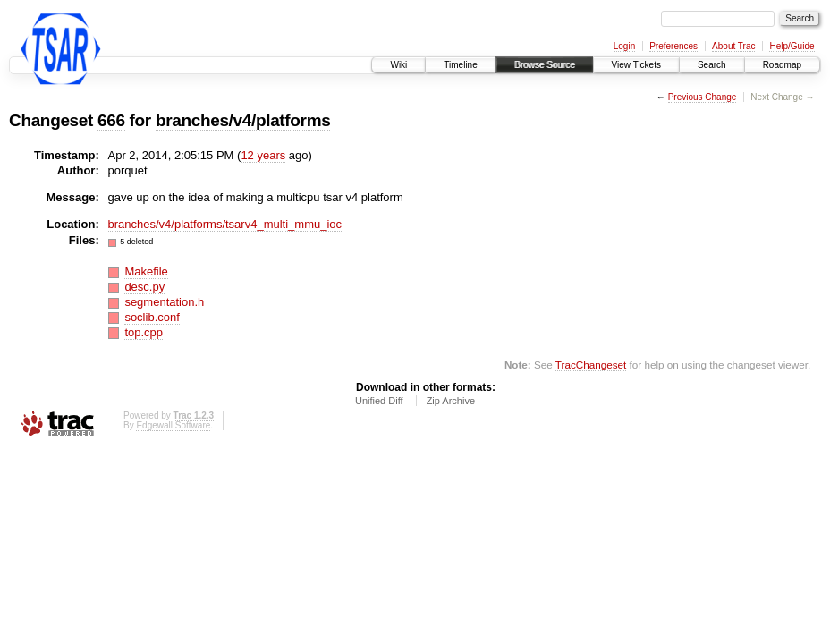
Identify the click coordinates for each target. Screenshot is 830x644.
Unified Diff (379, 401)
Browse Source (545, 65)
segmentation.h (164, 302)
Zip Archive (451, 401)
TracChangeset (591, 364)
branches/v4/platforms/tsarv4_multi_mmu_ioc (225, 224)
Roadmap (782, 65)
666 (111, 120)
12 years (263, 155)
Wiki (398, 65)
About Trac (733, 46)
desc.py (144, 287)
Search (712, 65)
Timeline (460, 65)
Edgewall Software (173, 425)
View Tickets (636, 65)
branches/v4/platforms (243, 120)
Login (624, 46)
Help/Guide (792, 46)
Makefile (146, 271)
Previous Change (703, 97)
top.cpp (144, 332)
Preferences (673, 46)
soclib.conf (152, 317)
